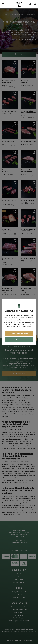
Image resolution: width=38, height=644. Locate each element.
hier (31, 326)
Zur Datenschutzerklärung (19, 334)
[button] (19, 4)
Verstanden (19, 340)
